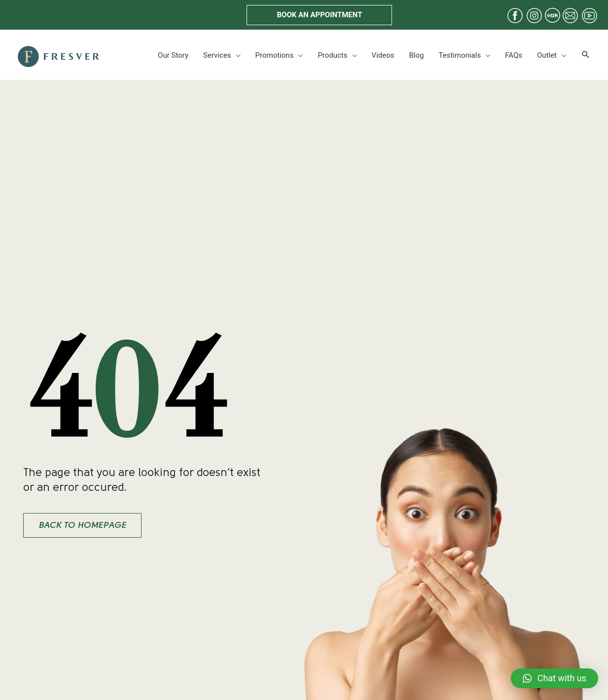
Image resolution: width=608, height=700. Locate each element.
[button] (319, 15)
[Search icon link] (586, 55)
